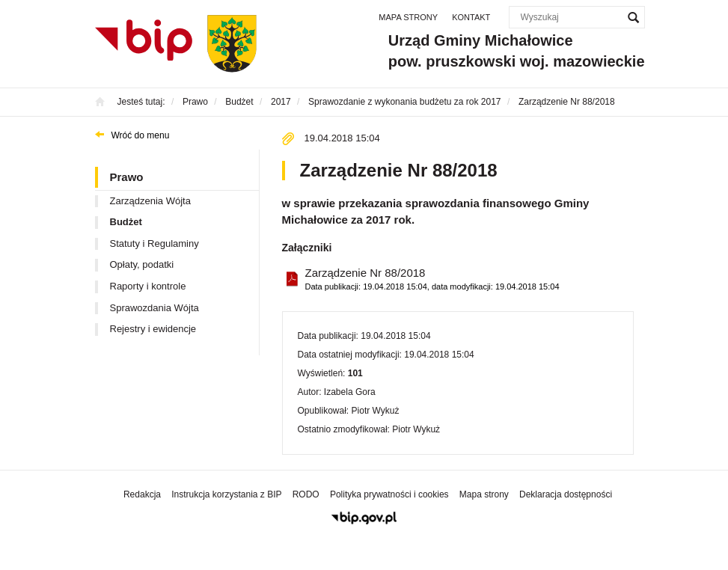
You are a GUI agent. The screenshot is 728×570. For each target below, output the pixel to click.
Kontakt (471, 17)
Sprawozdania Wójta (155, 308)
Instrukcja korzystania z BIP (226, 494)
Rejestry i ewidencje (153, 329)
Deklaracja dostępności (566, 494)
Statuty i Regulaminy (155, 243)
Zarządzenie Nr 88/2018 (432, 279)
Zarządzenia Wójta (150, 201)
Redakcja (142, 494)
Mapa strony (408, 17)
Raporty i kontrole (148, 286)
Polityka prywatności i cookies (389, 494)
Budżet (126, 222)
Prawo (127, 177)
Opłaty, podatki (142, 264)
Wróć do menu (141, 135)
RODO (306, 494)
